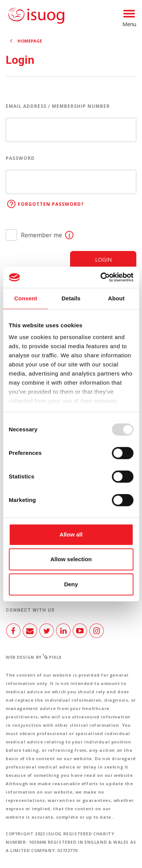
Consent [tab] (26, 298)
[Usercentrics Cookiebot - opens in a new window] (101, 277)
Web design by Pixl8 (34, 657)
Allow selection (71, 559)
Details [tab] (71, 298)
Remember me (41, 235)
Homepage (30, 41)
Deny (71, 584)
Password (20, 158)
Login (103, 260)
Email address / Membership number (58, 106)
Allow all (71, 534)
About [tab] (116, 298)
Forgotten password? (51, 204)
